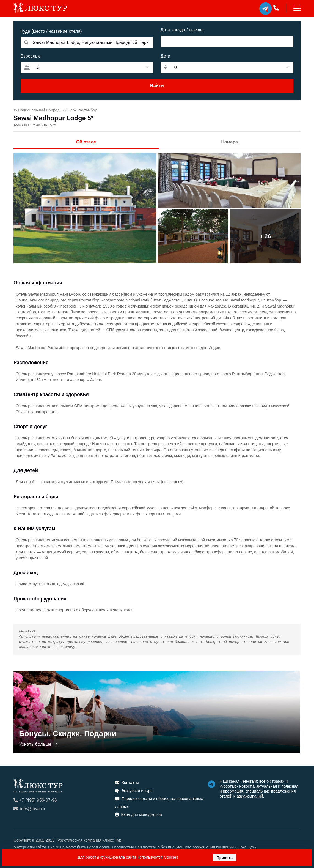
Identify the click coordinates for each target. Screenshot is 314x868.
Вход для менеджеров (138, 815)
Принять (225, 858)
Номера (229, 142)
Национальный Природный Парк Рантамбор (55, 110)
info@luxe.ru (29, 809)
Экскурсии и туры (134, 791)
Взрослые (31, 56)
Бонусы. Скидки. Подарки (68, 734)
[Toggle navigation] (293, 8)
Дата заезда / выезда (182, 30)
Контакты (127, 783)
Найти (157, 85)
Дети (165, 56)
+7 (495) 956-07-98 (35, 800)
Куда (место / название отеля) (51, 31)
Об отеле (86, 142)
